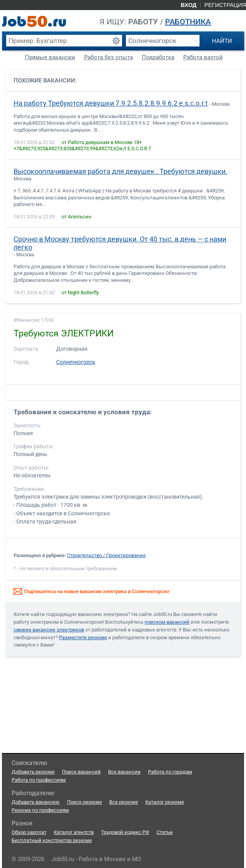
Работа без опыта (108, 57)
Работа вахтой (203, 57)
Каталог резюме (165, 802)
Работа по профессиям (39, 780)
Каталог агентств (74, 832)
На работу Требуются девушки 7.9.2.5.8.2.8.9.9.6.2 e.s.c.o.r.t (111, 103)
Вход (188, 5)
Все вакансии (124, 772)
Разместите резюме (83, 637)
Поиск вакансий (81, 772)
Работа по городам (170, 772)
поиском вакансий (167, 622)
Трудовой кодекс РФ (125, 832)
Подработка (158, 57)
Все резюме (124, 802)
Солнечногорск (76, 362)
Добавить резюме (33, 772)
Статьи (165, 832)
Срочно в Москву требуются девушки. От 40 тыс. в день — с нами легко (120, 243)
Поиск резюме (84, 802)
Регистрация (225, 5)
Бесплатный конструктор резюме (52, 840)
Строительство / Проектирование (106, 555)
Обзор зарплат (29, 832)
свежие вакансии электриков (49, 630)
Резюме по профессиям (40, 810)
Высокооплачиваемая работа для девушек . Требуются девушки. (120, 172)
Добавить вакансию (36, 802)
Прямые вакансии (50, 57)
